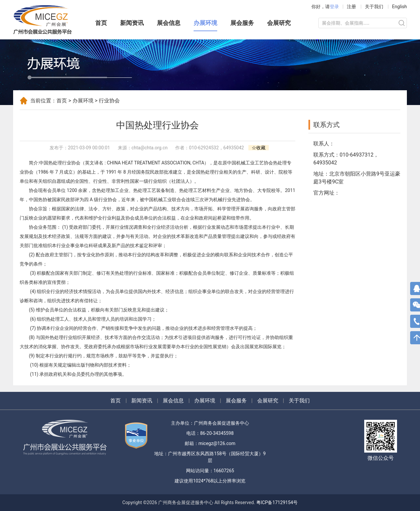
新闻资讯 (132, 23)
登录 (334, 7)
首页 (101, 23)
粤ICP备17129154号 (277, 502)
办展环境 (205, 23)
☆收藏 (259, 148)
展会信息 (169, 23)
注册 (351, 7)
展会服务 (242, 23)
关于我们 (374, 7)
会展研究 (279, 23)
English (399, 7)
